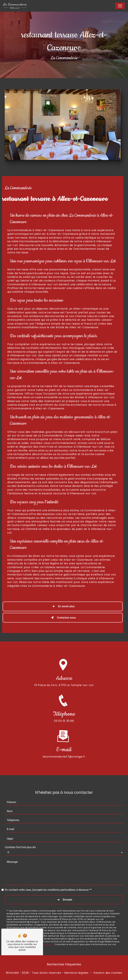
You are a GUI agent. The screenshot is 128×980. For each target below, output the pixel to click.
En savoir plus (63, 606)
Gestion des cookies (108, 973)
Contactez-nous (63, 618)
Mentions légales (76, 973)
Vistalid (13, 973)
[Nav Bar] (120, 6)
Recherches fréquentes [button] (64, 964)
